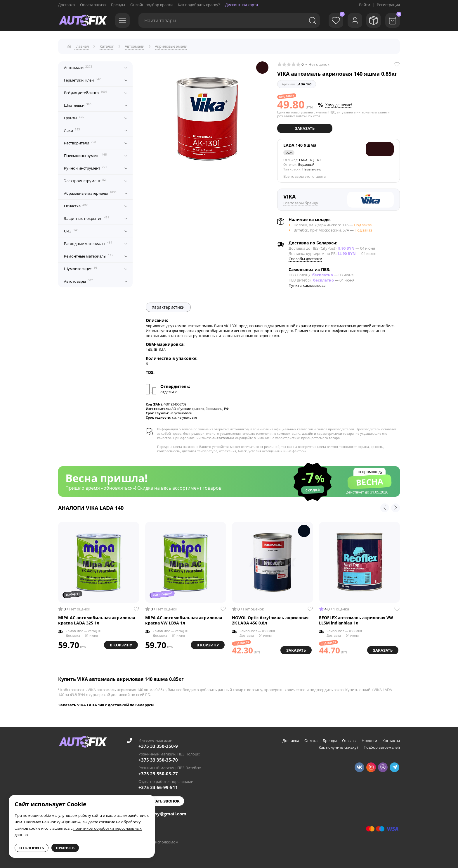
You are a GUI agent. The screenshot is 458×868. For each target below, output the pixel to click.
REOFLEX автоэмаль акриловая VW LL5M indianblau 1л (356, 620)
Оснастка (76, 206)
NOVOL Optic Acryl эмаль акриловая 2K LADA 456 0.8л (270, 620)
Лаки (72, 130)
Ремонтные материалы (89, 256)
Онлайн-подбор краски (151, 5)
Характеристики (168, 307)
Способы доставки (305, 258)
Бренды (118, 5)
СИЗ (71, 231)
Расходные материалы (88, 243)
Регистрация (388, 5)
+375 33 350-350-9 (158, 746)
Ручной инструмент (86, 168)
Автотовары (78, 281)
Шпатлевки (78, 105)
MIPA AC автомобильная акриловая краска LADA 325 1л (97, 620)
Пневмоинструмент (85, 155)
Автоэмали (78, 67)
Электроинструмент (85, 180)
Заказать (305, 128)
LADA (289, 153)
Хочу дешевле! (339, 105)
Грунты (74, 118)
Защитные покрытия (87, 218)
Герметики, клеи (82, 80)
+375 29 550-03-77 (158, 773)
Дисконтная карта (242, 5)
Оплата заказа (93, 5)
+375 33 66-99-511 (158, 787)
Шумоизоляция (81, 268)
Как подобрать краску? (199, 5)
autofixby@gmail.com (162, 813)
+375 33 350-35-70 (158, 760)
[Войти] (355, 20)
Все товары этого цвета (305, 176)
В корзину (121, 645)
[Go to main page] (83, 20)
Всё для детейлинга (86, 92)
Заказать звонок (161, 801)
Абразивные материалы (90, 193)
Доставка (66, 5)
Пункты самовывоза (307, 285)
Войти (365, 5)
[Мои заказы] (374, 20)
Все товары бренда (301, 203)
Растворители (80, 143)
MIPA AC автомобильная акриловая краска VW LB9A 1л (184, 620)
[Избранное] (336, 20)
